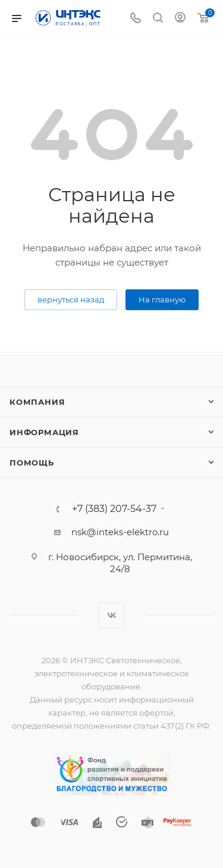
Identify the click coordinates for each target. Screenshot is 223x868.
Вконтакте (111, 615)
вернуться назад (71, 299)
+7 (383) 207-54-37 (114, 509)
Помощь (32, 463)
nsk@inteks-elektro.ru (120, 532)
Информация (44, 432)
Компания (37, 402)
